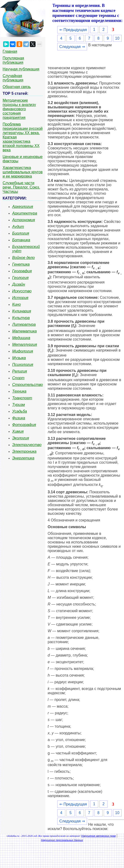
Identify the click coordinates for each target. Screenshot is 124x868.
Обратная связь (17, 87)
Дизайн (19, 284)
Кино (16, 304)
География (22, 271)
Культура (21, 318)
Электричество (27, 445)
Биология (21, 233)
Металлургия (25, 345)
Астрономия (24, 220)
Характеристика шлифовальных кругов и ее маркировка (23, 172)
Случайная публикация (13, 78)
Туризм (18, 405)
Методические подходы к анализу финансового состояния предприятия (19, 109)
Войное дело (23, 258)
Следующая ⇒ (72, 47)
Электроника (24, 451)
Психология (23, 365)
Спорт (18, 378)
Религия (20, 371)
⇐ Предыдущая (73, 30)
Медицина (21, 338)
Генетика (21, 264)
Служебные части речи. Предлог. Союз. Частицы (21, 187)
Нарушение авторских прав (98, 836)
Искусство (22, 291)
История (20, 298)
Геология (20, 278)
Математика (24, 331)
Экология (21, 438)
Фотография (24, 425)
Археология (23, 207)
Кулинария (22, 311)
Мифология (23, 351)
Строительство (28, 385)
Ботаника (21, 240)
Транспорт (22, 398)
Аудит (18, 227)
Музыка (19, 358)
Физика (19, 418)
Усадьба (20, 411)
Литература (24, 324)
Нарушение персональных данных (62, 840)
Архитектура (25, 213)
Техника (19, 391)
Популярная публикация (13, 60)
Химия (18, 431)
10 (117, 38)
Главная (10, 51)
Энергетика (23, 458)
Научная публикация (21, 69)
